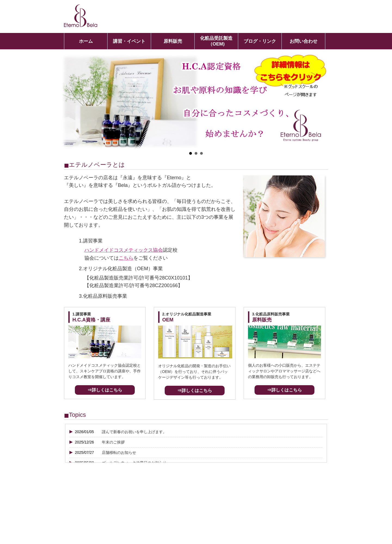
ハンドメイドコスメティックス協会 (124, 250)
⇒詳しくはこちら (105, 390)
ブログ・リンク (260, 41)
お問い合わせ (304, 41)
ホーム (86, 41)
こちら (126, 258)
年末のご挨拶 (113, 442)
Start (323, 154)
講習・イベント (129, 41)
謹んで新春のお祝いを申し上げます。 (134, 432)
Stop (327, 154)
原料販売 (173, 41)
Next (323, 102)
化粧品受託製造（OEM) (216, 41)
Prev (69, 102)
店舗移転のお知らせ (119, 452)
